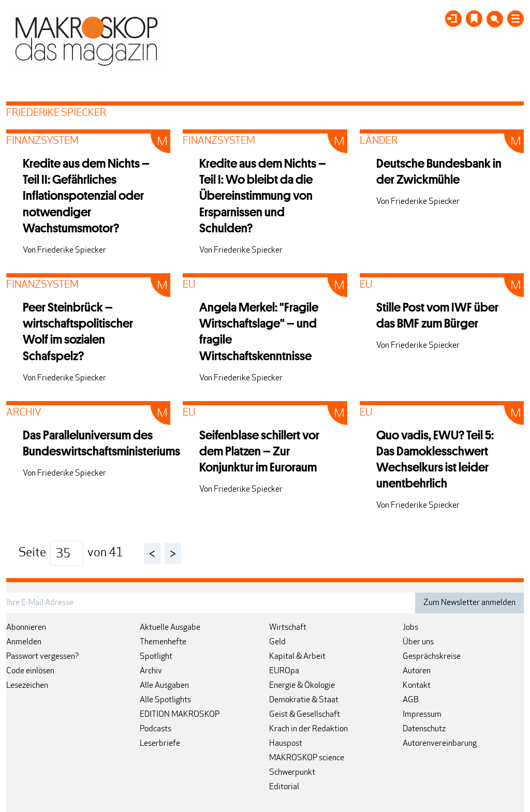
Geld (277, 642)
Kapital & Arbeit (297, 657)
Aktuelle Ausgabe (170, 628)
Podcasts (156, 729)
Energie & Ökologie (302, 686)
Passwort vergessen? (43, 657)
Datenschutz (424, 729)
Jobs (410, 628)
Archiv (151, 671)
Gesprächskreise (432, 657)
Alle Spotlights (165, 700)
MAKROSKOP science (307, 758)
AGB (411, 700)
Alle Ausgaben (164, 686)
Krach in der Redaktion (308, 729)
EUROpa (284, 671)
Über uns (418, 642)
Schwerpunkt (292, 773)
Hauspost (286, 744)
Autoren (417, 671)
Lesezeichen (27, 686)
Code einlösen (30, 671)
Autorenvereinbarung (440, 744)
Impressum (422, 715)
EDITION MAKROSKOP (180, 715)
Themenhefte (163, 642)
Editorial (284, 787)
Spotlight (156, 657)
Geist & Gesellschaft (305, 715)
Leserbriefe (160, 744)
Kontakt (417, 686)
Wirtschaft (288, 628)
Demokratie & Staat (304, 700)
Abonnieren (26, 628)
